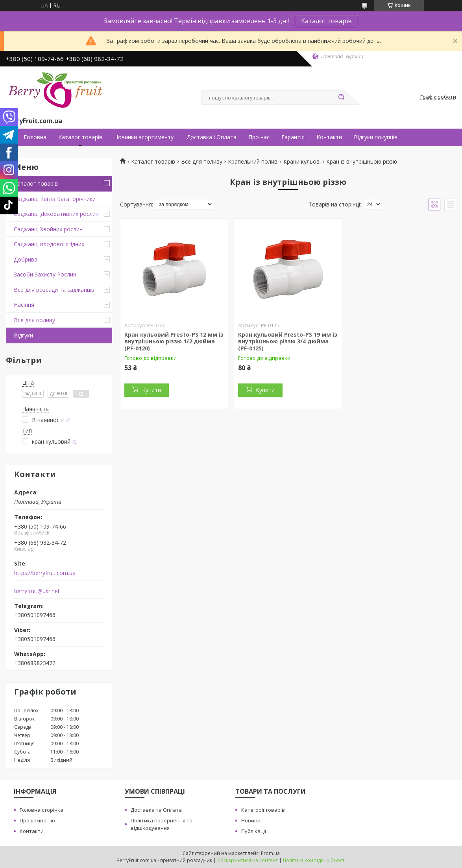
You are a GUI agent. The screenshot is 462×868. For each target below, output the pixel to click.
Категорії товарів (263, 810)
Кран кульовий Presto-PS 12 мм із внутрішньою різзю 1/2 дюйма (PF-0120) (174, 341)
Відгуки (23, 335)
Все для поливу (34, 320)
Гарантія (293, 137)
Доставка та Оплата (156, 810)
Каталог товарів (326, 21)
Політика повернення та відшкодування (162, 824)
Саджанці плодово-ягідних (49, 244)
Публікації (254, 831)
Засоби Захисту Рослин (45, 274)
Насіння (24, 305)
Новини (251, 820)
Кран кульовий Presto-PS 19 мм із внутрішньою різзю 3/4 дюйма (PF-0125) (288, 341)
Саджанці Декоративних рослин (56, 214)
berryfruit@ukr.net (37, 591)
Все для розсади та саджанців (54, 290)
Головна (35, 137)
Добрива (26, 259)
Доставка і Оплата (212, 137)
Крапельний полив (253, 162)
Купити (152, 390)
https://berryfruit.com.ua (45, 573)
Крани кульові (302, 162)
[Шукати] (341, 98)
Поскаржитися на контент (248, 860)
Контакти (329, 137)
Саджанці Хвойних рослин (48, 229)
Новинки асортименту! (144, 137)
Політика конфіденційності (314, 860)
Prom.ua (270, 853)
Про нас (259, 137)
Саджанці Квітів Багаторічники (55, 199)
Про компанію (37, 820)
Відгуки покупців (376, 137)
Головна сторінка (42, 810)
